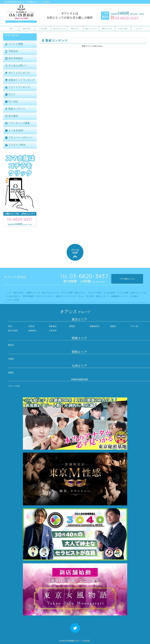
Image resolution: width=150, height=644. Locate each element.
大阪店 (11, 359)
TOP (11, 29)
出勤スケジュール (107, 29)
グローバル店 (14, 386)
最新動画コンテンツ (120, 296)
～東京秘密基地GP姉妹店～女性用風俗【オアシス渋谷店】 (27, 2)
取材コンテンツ (15, 109)
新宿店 (72, 326)
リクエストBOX (15, 145)
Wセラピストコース (59, 29)
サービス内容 (43, 29)
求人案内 (12, 116)
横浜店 (11, 345)
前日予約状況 (14, 59)
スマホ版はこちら (127, 279)
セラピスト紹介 (123, 29)
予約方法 (12, 51)
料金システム (75, 29)
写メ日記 (12, 102)
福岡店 (11, 373)
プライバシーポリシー (19, 138)
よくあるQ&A (14, 131)
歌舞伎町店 (94, 326)
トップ (9, 293)
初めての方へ (27, 29)
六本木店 (53, 331)
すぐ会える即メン (16, 66)
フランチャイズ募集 (18, 123)
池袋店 (113, 326)
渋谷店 (31, 326)
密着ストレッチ (33, 293)
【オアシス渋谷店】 (83, 641)
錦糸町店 (32, 331)
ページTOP (75, 254)
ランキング (139, 29)
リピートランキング (18, 87)
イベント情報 (14, 44)
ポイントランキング (18, 73)
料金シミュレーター (91, 29)
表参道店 (53, 326)
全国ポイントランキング (20, 80)
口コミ (10, 95)
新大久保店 (13, 331)
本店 (10, 326)
